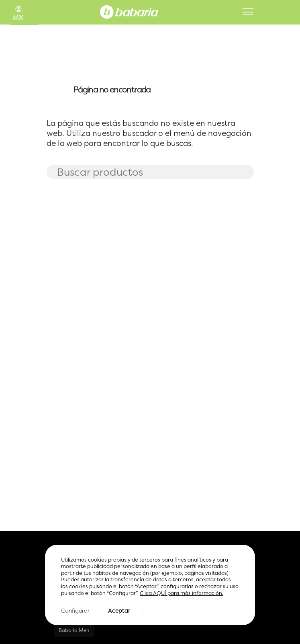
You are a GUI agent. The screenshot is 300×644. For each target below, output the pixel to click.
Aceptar (119, 611)
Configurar (75, 611)
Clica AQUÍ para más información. (182, 594)
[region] (150, 585)
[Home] (129, 11)
